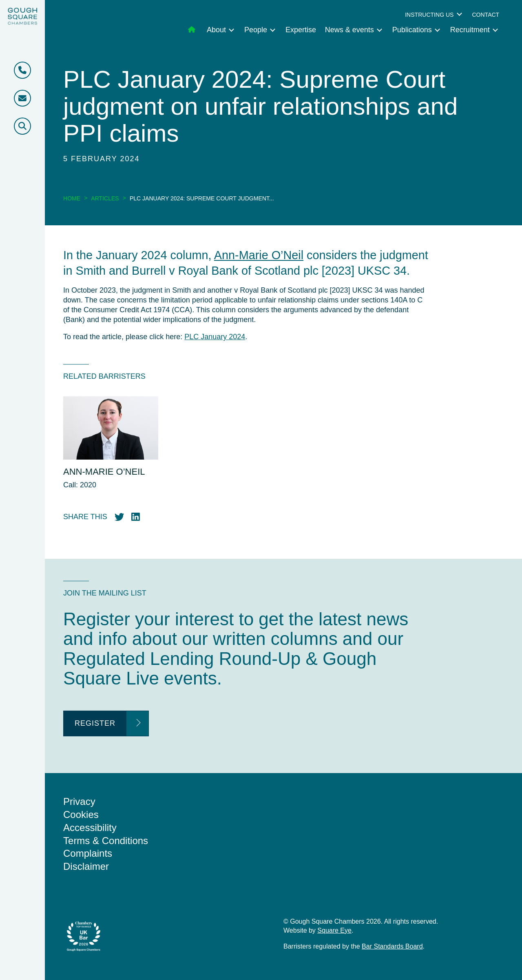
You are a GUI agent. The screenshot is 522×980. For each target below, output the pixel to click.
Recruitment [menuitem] (470, 30)
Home (72, 198)
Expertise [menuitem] (301, 30)
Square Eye (334, 930)
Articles (105, 198)
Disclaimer (86, 866)
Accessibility (90, 828)
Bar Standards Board (392, 946)
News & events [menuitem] (349, 30)
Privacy (79, 801)
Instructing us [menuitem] (429, 15)
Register (95, 723)
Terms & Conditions (106, 841)
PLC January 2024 (215, 337)
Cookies (81, 814)
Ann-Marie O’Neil (259, 255)
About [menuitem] (216, 30)
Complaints (88, 853)
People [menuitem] (256, 30)
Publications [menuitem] (412, 30)
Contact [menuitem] (486, 15)
